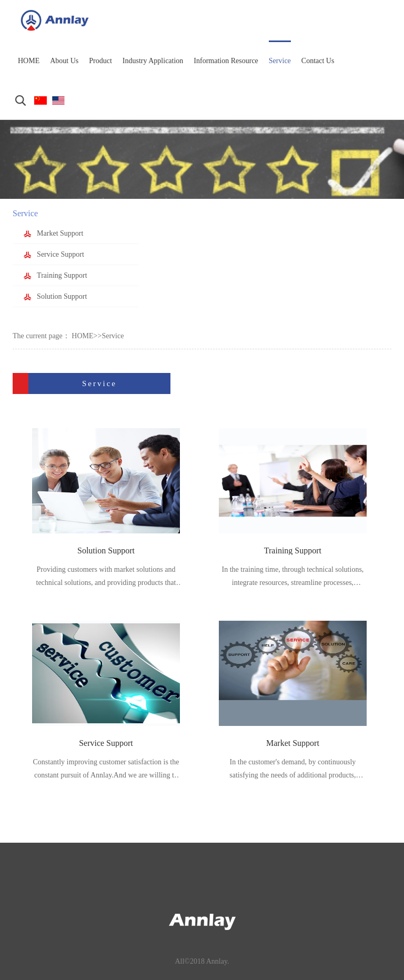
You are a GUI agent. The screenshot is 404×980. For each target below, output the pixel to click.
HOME (82, 336)
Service (113, 336)
